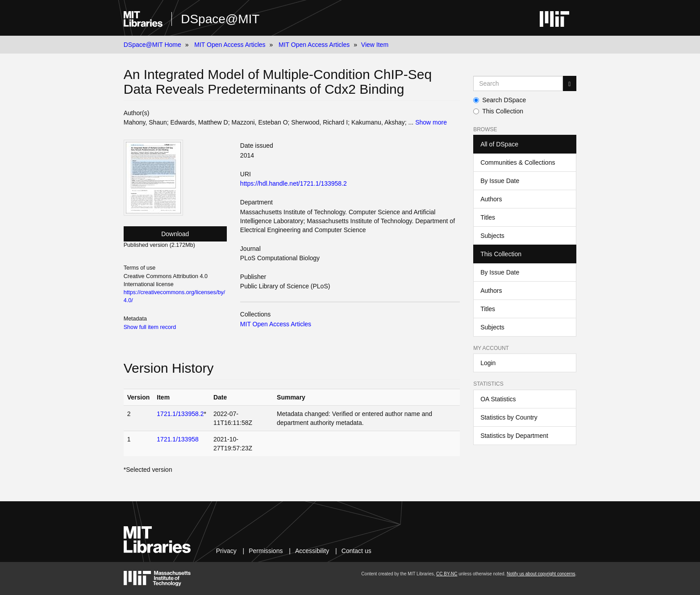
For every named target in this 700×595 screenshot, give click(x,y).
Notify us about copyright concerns (541, 574)
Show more (431, 122)
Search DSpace (500, 100)
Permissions (266, 551)
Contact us (356, 551)
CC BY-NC (447, 574)
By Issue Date (500, 181)
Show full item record (150, 327)
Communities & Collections (518, 162)
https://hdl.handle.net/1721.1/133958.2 (294, 183)
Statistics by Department (514, 436)
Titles (488, 217)
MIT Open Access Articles (230, 45)
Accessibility (312, 551)
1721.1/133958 (177, 439)
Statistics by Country (509, 417)
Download (175, 234)
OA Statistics (498, 399)
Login (488, 363)
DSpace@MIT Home (152, 45)
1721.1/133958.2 (180, 414)
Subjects (492, 236)
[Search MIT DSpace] (518, 83)
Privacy (226, 551)
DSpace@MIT (220, 19)
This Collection (498, 111)
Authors (491, 199)
